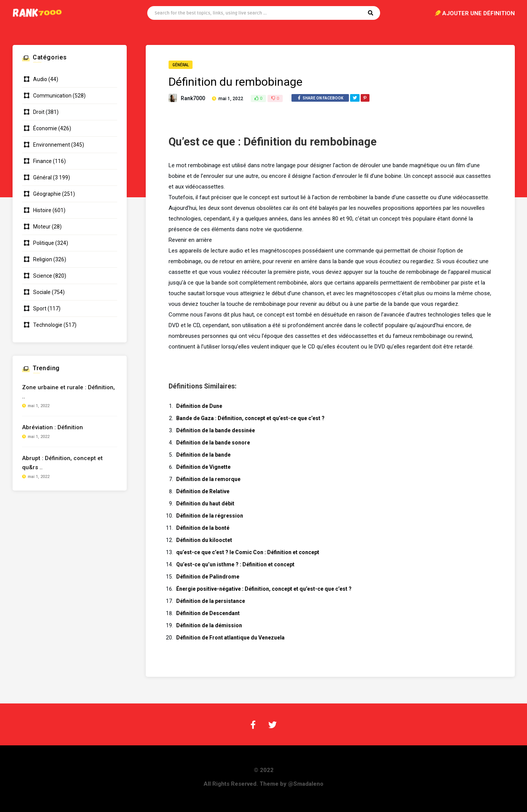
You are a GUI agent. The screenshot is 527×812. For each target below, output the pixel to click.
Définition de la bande (203, 455)
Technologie (48, 325)
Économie (45, 128)
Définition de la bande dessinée (216, 430)
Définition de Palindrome (208, 577)
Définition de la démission (209, 625)
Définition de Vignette (203, 467)
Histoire (42, 210)
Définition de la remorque (208, 479)
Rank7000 (193, 98)
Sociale (42, 292)
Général (181, 65)
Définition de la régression (210, 516)
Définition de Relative (203, 491)
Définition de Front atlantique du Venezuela (230, 638)
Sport (40, 308)
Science (43, 276)
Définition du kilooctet (204, 540)
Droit (39, 112)
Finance (42, 161)
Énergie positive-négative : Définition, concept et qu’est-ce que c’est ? (264, 589)
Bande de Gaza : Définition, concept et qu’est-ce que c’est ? (250, 418)
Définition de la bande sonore (213, 443)
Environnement (52, 145)
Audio (40, 79)
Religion (43, 259)
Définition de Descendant (208, 613)
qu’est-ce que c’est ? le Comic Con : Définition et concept (248, 552)
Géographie (47, 194)
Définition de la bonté (203, 528)
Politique (44, 243)
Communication (52, 96)
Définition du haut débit (205, 504)
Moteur (42, 227)
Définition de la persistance (211, 601)
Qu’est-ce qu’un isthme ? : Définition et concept (235, 564)
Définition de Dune (199, 406)
